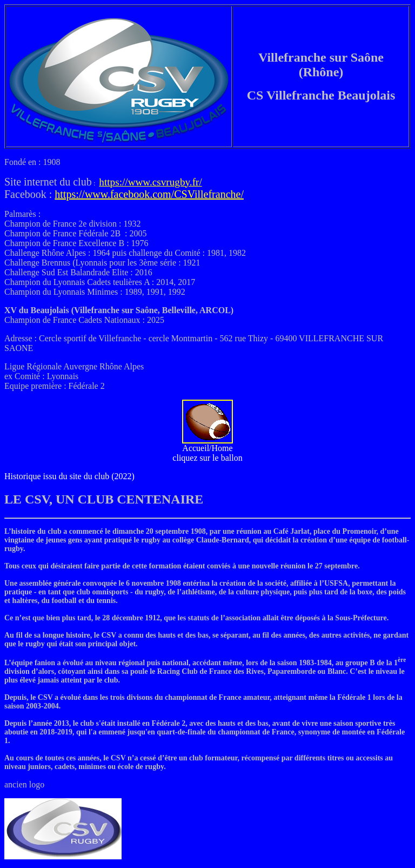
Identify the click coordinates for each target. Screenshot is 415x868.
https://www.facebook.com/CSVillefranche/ (149, 194)
